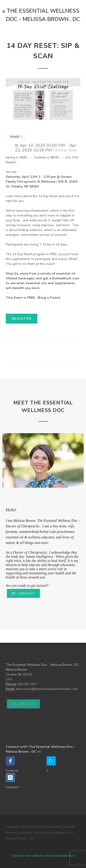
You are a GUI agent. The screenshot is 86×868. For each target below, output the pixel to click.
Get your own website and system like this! (43, 856)
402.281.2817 (28, 684)
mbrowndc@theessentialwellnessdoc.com (47, 689)
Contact (23, 594)
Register (22, 319)
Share (16, 137)
